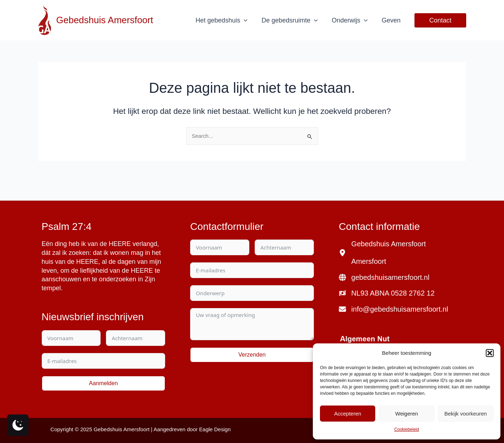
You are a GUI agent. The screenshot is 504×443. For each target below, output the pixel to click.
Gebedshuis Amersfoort (105, 20)
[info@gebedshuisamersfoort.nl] (394, 310)
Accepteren (348, 414)
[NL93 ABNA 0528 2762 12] (387, 294)
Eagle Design (215, 429)
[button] (490, 353)
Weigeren (407, 414)
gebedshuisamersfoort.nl (390, 278)
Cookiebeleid (406, 429)
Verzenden (252, 355)
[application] (248, 20)
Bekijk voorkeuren (466, 414)
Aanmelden (103, 383)
